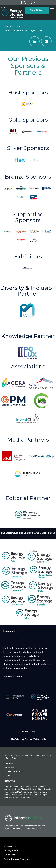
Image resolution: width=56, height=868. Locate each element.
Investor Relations (14, 772)
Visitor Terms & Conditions (17, 859)
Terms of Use (11, 855)
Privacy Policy (11, 850)
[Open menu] (52, 10)
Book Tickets (37, 10)
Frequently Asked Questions (28, 739)
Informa (9, 764)
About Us (9, 768)
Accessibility (10, 846)
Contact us (28, 732)
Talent (8, 776)
